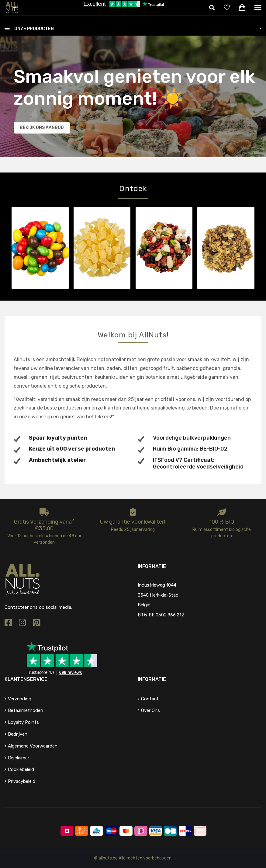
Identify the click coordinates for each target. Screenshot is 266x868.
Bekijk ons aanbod (42, 129)
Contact (150, 699)
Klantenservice (26, 679)
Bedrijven (18, 734)
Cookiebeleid (21, 769)
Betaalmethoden (26, 710)
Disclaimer (19, 758)
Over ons (150, 710)
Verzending (20, 699)
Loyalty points (23, 722)
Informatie (152, 679)
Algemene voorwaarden (33, 746)
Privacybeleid (22, 781)
